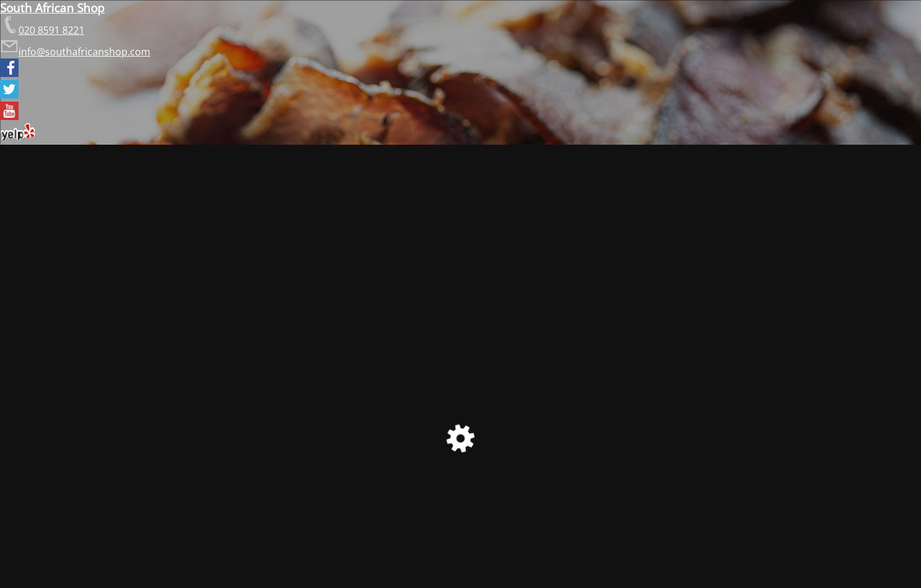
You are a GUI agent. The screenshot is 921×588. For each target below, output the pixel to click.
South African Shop (52, 8)
